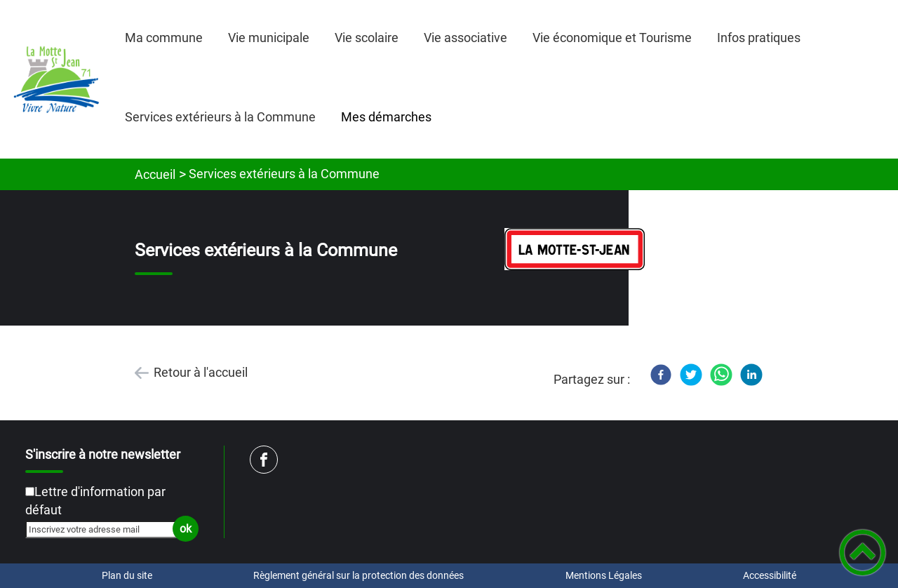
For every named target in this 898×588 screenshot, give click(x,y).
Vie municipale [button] (269, 38)
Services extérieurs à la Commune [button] (220, 117)
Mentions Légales (604, 575)
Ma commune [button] (164, 38)
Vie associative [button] (465, 38)
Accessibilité (770, 575)
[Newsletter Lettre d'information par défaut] (30, 492)
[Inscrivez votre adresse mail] (106, 529)
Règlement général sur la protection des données (358, 575)
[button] (863, 553)
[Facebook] (661, 375)
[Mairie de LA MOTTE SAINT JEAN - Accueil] (56, 79)
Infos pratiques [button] (759, 38)
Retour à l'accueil (201, 372)
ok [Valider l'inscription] (186, 529)
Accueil (155, 174)
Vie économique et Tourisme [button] (612, 38)
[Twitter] (691, 375)
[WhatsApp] (721, 375)
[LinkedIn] (751, 375)
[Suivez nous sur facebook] (264, 460)
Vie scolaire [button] (367, 38)
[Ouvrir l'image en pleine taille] (574, 250)
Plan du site (127, 575)
